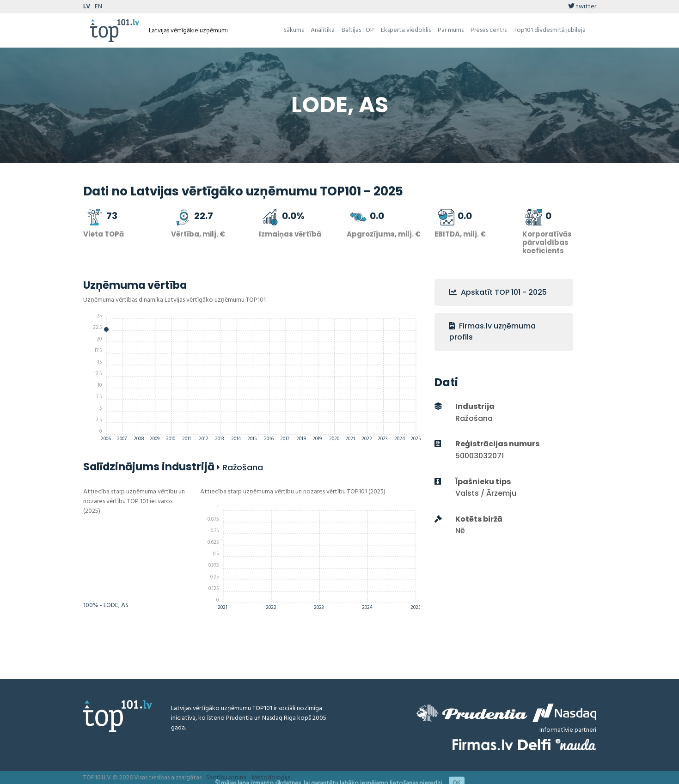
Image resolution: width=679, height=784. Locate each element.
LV (87, 7)
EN (98, 7)
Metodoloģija (271, 778)
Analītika (323, 30)
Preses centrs (489, 30)
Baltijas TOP (358, 30)
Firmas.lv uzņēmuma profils (492, 331)
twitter (582, 7)
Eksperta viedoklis (406, 30)
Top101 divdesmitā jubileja (550, 30)
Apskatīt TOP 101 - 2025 (498, 292)
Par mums (451, 30)
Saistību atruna (226, 778)
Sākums (294, 30)
